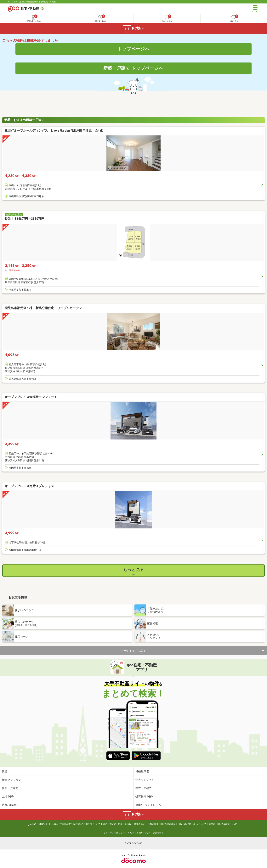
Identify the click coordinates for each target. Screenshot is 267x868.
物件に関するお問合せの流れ (117, 824)
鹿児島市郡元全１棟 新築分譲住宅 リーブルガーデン (43, 308)
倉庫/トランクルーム (148, 805)
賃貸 (5, 771)
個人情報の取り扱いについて (192, 824)
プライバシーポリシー (114, 833)
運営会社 (157, 833)
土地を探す (9, 796)
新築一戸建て (10, 788)
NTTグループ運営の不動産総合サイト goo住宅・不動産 (32, 2)
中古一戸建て (144, 788)
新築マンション (11, 780)
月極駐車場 (142, 771)
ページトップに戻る (133, 651)
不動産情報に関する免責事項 (162, 824)
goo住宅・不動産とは (38, 824)
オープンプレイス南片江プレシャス (29, 486)
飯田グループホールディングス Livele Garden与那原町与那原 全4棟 (54, 131)
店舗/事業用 (9, 805)
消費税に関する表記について (223, 824)
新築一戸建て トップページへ (134, 68)
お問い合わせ (143, 833)
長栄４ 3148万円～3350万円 (24, 219)
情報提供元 (139, 824)
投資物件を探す (145, 796)
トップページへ (134, 49)
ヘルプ (131, 833)
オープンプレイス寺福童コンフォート (31, 397)
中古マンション (145, 780)
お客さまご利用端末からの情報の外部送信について (76, 824)
